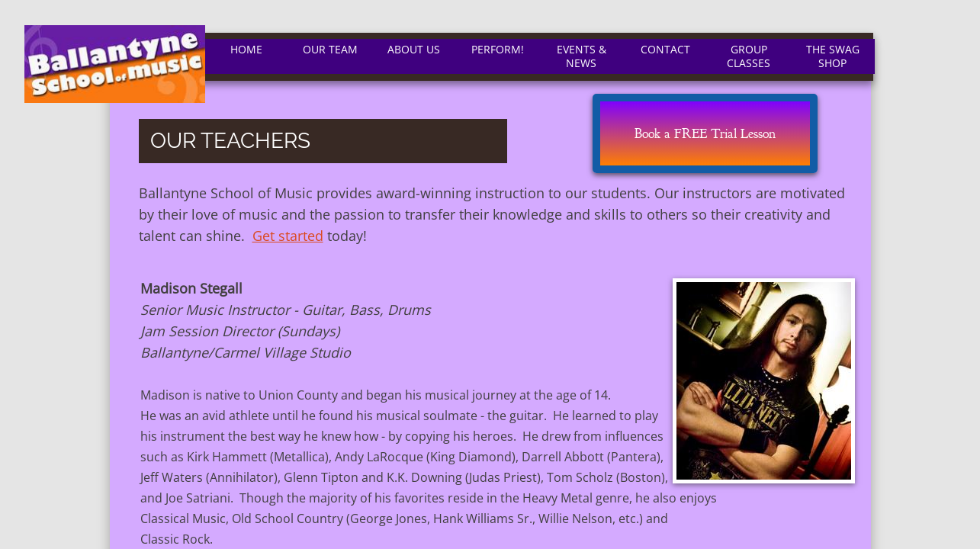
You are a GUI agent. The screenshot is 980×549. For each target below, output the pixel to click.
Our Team (330, 49)
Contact (665, 49)
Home (246, 49)
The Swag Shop (833, 56)
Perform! (498, 49)
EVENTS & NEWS (582, 56)
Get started (288, 236)
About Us (414, 49)
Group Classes (749, 56)
